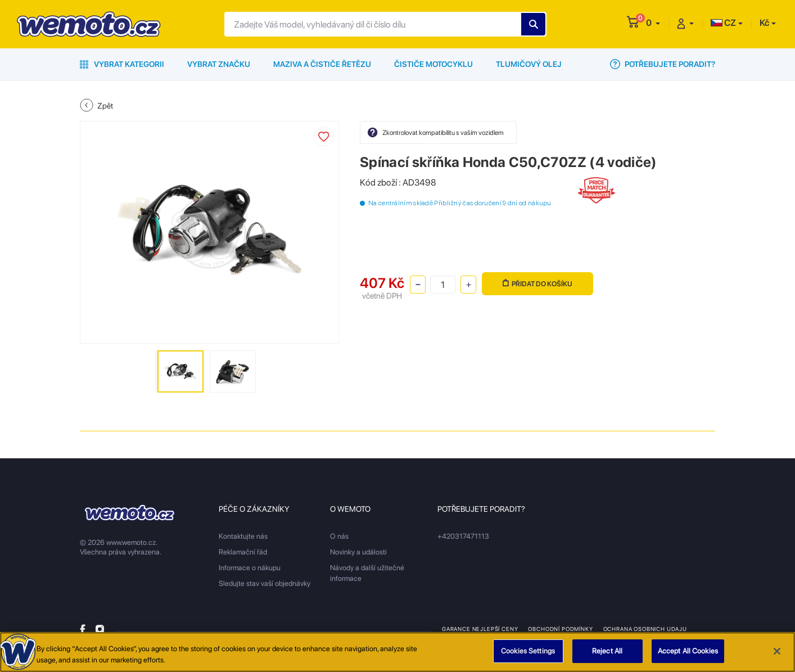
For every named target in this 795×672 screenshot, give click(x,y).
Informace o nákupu (250, 568)
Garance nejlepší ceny (480, 629)
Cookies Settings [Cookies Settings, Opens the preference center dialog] (528, 651)
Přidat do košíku (537, 284)
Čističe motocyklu (433, 64)
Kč (764, 23)
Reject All (607, 651)
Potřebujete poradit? (663, 64)
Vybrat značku (219, 64)
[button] (653, 23)
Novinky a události (358, 552)
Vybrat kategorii (122, 64)
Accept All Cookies (688, 651)
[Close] (777, 651)
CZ (723, 23)
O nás (339, 536)
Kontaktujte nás (243, 536)
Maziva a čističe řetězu (322, 64)
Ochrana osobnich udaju (645, 629)
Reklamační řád (243, 552)
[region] (397, 652)
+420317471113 (463, 536)
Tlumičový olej (529, 64)
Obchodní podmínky (560, 629)
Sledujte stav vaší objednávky (265, 583)
